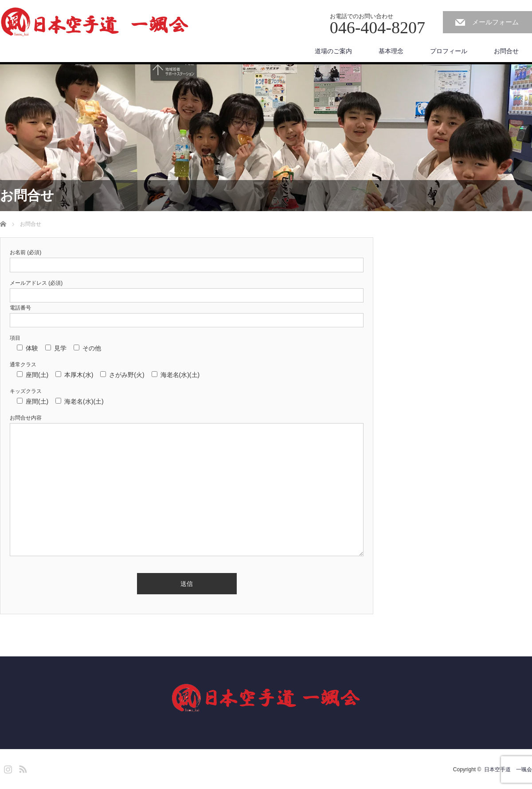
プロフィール (449, 51)
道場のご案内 (333, 51)
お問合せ (506, 51)
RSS (22, 768)
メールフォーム (495, 22)
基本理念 (391, 51)
